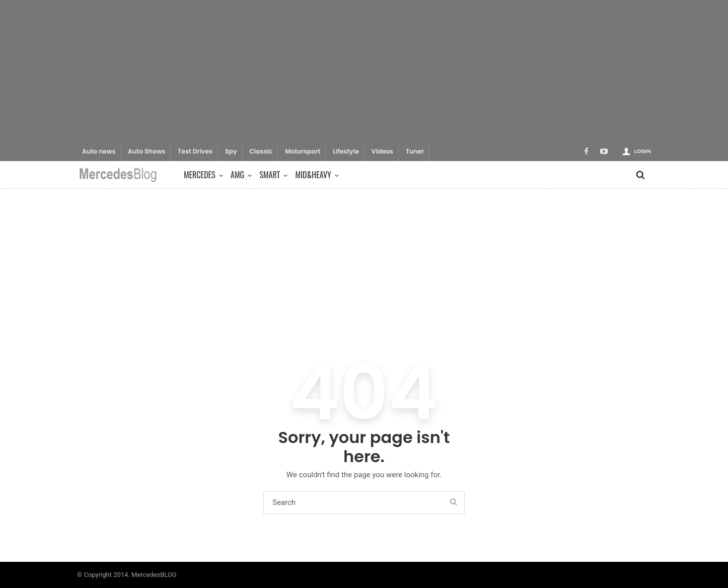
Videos (382, 151)
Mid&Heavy (316, 175)
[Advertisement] (364, 70)
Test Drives (195, 151)
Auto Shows (147, 151)
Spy (231, 151)
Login (643, 151)
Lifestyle (346, 151)
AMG (240, 175)
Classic (261, 151)
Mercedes (202, 175)
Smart (272, 175)
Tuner (415, 151)
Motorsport (303, 151)
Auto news (99, 151)
